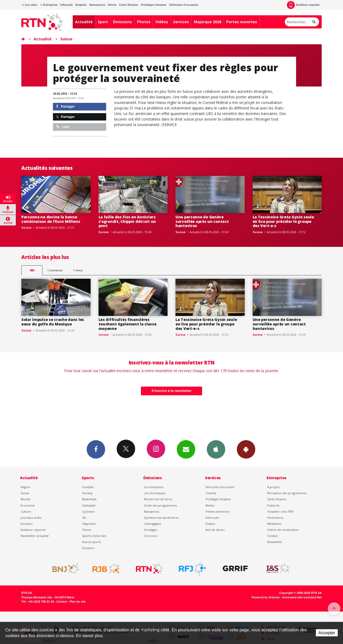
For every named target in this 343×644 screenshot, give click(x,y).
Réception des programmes (287, 493)
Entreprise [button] (49, 5)
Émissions (122, 22)
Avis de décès (215, 530)
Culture (26, 511)
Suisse (66, 39)
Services (181, 22)
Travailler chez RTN (280, 511)
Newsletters (186, 449)
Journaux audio (31, 518)
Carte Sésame (129, 5)
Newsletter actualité (35, 536)
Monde (26, 499)
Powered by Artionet (266, 597)
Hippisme (89, 524)
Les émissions (154, 487)
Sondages (151, 530)
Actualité (84, 22)
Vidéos (162, 22)
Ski (84, 518)
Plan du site (78, 602)
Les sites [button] (30, 5)
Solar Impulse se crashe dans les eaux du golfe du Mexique (53, 322)
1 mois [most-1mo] (78, 270)
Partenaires (275, 518)
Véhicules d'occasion (183, 5)
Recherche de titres (158, 499)
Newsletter (275, 542)
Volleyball (89, 505)
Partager (65, 106)
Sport (103, 22)
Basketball (89, 499)
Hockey (87, 493)
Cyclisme (88, 511)
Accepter (327, 633)
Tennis (87, 530)
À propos (273, 487)
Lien (63, 127)
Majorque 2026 (208, 22)
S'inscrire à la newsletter (171, 391)
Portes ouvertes (242, 22)
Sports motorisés (94, 536)
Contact (273, 536)
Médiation (274, 524)
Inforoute (67, 5)
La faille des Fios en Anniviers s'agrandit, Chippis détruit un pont (127, 221)
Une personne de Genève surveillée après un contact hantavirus (202, 221)
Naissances (97, 5)
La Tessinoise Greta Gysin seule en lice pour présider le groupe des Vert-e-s (283, 221)
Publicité (273, 505)
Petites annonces (218, 511)
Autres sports (92, 542)
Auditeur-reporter (303, 5)
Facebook (96, 449)
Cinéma (211, 493)
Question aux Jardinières (161, 518)
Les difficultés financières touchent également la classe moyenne (128, 324)
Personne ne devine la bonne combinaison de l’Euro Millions (51, 219)
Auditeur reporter (33, 530)
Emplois (81, 5)
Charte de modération (283, 530)
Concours (151, 536)
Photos (144, 22)
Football (88, 487)
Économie (28, 505)
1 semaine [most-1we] (55, 270)
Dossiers (26, 524)
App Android (246, 449)
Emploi (210, 524)
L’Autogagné (152, 524)
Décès (112, 5)
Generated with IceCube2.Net (302, 597)
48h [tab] (32, 270)
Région (25, 487)
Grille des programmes (160, 505)
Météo (210, 505)
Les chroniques (155, 493)
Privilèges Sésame (154, 5)
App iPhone (216, 449)
